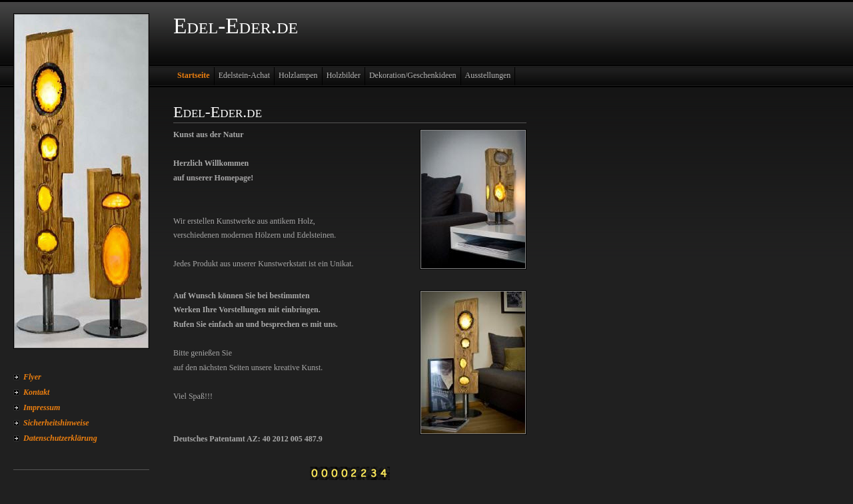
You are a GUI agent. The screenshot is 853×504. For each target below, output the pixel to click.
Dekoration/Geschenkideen (413, 75)
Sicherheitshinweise (56, 423)
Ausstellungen (488, 75)
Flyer (32, 377)
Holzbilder (344, 75)
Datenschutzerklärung (60, 438)
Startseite (194, 75)
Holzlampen (298, 75)
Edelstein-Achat (244, 75)
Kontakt (36, 392)
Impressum (42, 407)
